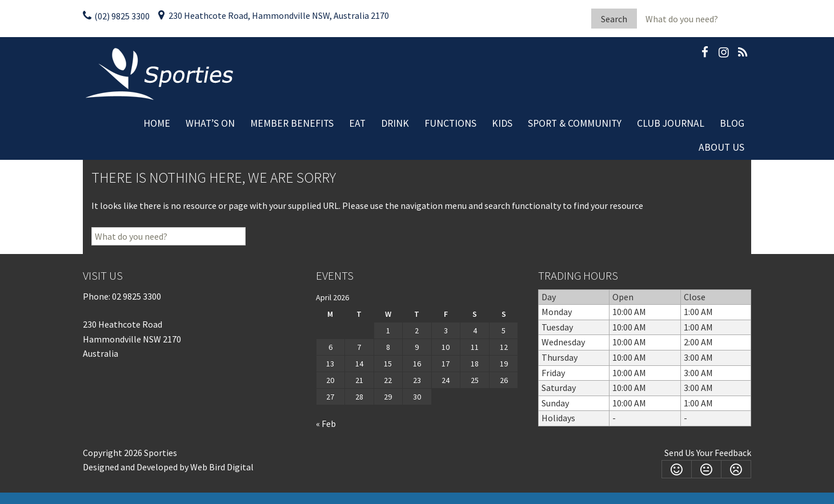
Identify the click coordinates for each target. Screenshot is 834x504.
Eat (357, 123)
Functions (450, 123)
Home (157, 123)
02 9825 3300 (137, 296)
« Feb (326, 424)
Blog (732, 123)
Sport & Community (575, 123)
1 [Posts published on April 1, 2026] (388, 330)
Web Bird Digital (222, 467)
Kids (502, 123)
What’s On (210, 123)
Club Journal (671, 123)
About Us (721, 147)
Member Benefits (292, 123)
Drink (395, 123)
